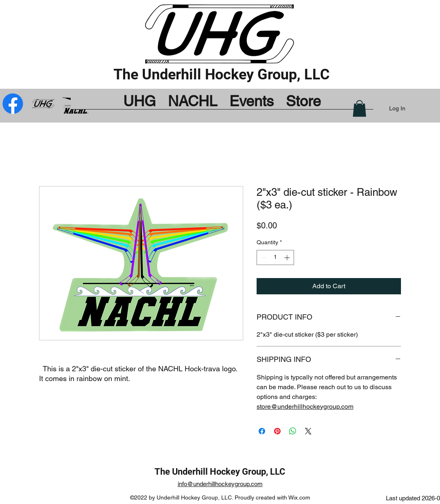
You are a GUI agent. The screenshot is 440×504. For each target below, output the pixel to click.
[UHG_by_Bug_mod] (44, 104)
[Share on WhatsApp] (293, 431)
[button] (359, 108)
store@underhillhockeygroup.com (305, 406)
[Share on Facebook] (262, 431)
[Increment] (288, 257)
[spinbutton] (275, 257)
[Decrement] (263, 257)
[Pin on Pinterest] (277, 431)
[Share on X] (308, 431)
